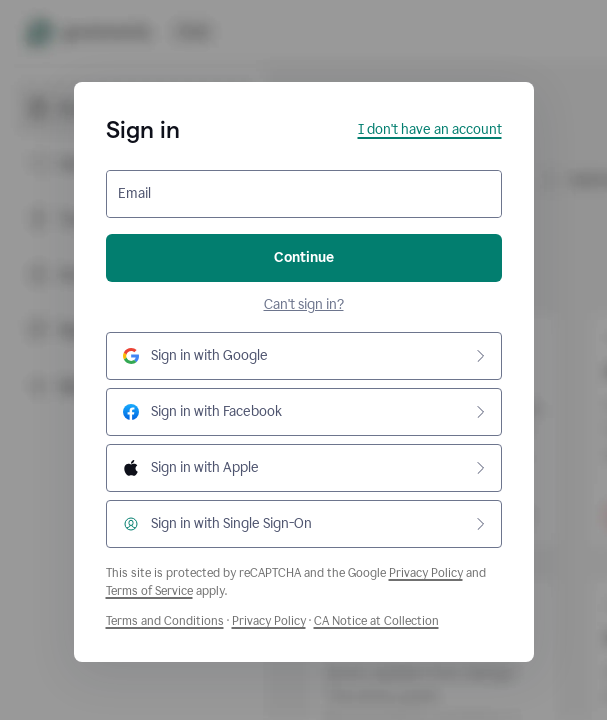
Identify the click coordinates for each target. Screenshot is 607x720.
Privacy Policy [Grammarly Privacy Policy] (269, 621)
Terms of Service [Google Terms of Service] (149, 591)
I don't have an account (430, 129)
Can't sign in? (304, 304)
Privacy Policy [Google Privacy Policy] (426, 573)
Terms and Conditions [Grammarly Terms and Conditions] (165, 621)
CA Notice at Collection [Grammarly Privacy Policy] (376, 621)
